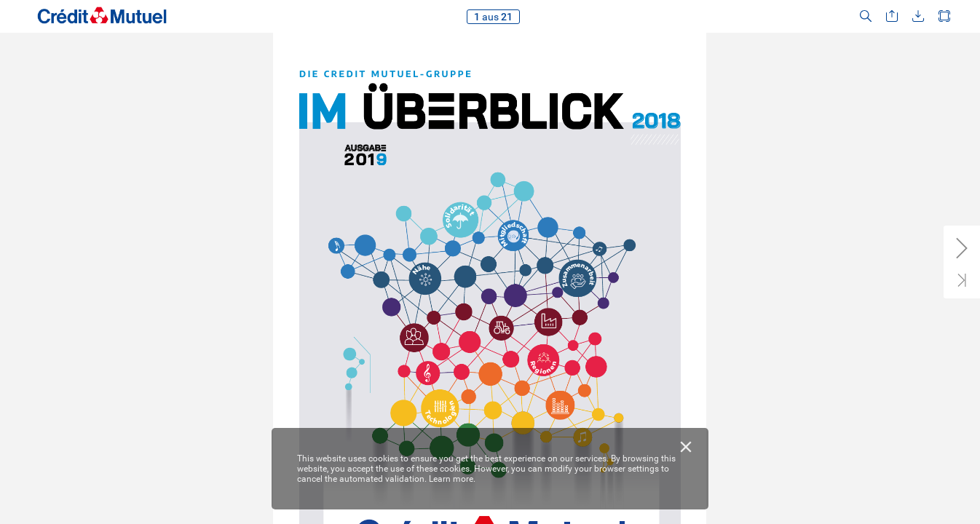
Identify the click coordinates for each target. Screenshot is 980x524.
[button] (866, 16)
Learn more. (452, 479)
